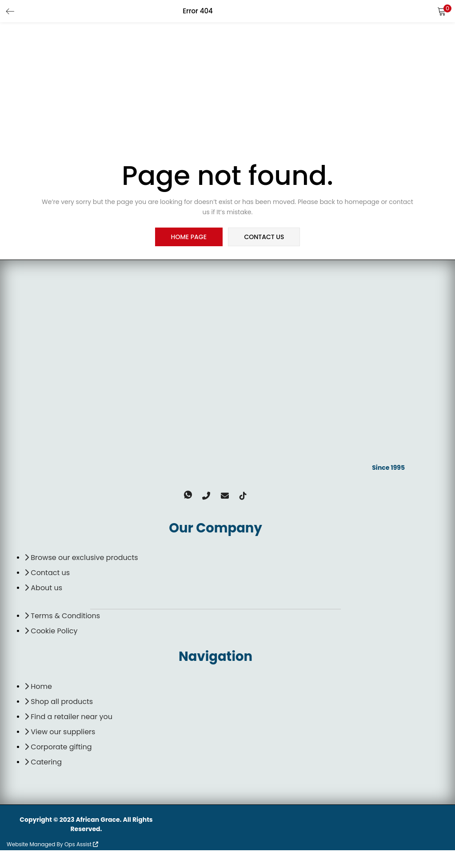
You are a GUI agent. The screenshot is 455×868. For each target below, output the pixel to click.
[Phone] (208, 513)
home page (189, 237)
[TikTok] (237, 513)
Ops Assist (81, 862)
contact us (263, 237)
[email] (223, 513)
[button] (442, 11)
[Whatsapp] (194, 513)
